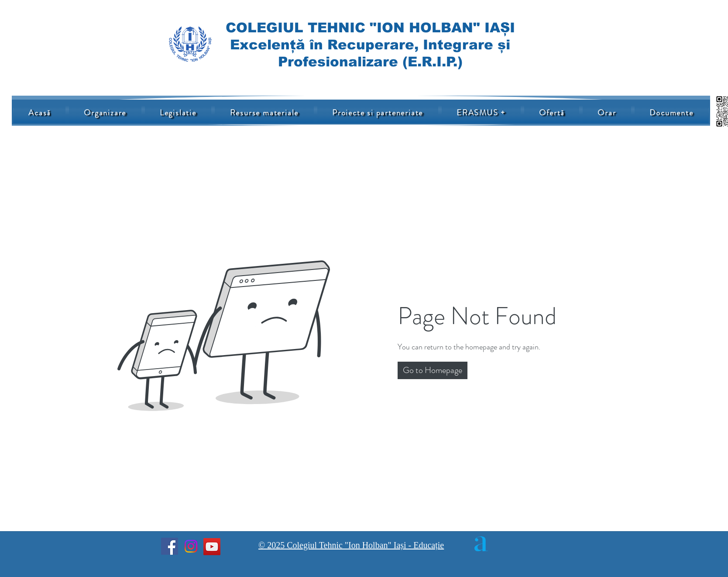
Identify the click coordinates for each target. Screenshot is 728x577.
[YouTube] (212, 547)
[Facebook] (170, 546)
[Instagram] (191, 546)
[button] (433, 370)
